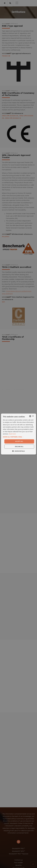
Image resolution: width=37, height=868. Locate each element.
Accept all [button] (19, 441)
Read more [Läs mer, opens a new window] (12, 434)
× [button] (33, 416)
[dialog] (18, 434)
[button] (18, 437)
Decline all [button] (19, 446)
